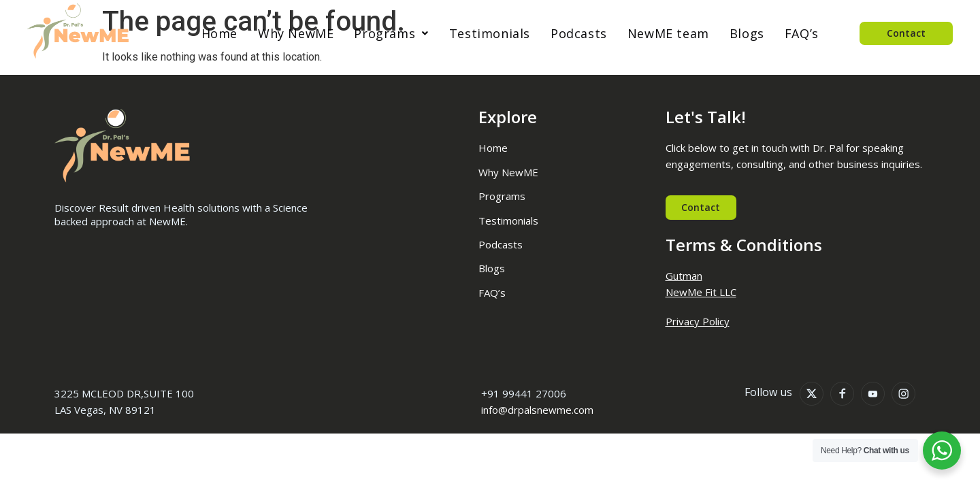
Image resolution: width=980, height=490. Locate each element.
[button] (391, 33)
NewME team (668, 33)
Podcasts (579, 33)
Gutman (684, 276)
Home (219, 33)
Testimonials (490, 33)
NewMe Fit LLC (701, 292)
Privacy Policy (698, 321)
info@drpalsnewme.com (537, 410)
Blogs (747, 33)
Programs (391, 33)
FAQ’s (802, 33)
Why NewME (296, 33)
